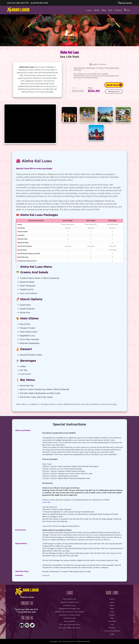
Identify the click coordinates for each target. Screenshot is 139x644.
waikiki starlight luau (70, 602)
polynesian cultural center (70, 615)
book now (125, 3)
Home (112, 599)
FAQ (110, 10)
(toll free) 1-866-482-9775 (18, 3)
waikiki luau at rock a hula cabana (69, 612)
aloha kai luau (69, 618)
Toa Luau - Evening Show (70, 625)
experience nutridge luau (69, 609)
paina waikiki (69, 621)
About (97, 10)
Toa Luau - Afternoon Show (70, 628)
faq (112, 625)
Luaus (89, 10)
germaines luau (70, 599)
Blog (104, 10)
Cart (127, 10)
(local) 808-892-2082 (39, 3)
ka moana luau (70, 605)
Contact (118, 10)
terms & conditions (112, 631)
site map (112, 621)
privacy (112, 628)
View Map (46, 502)
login (112, 634)
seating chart (114, 91)
